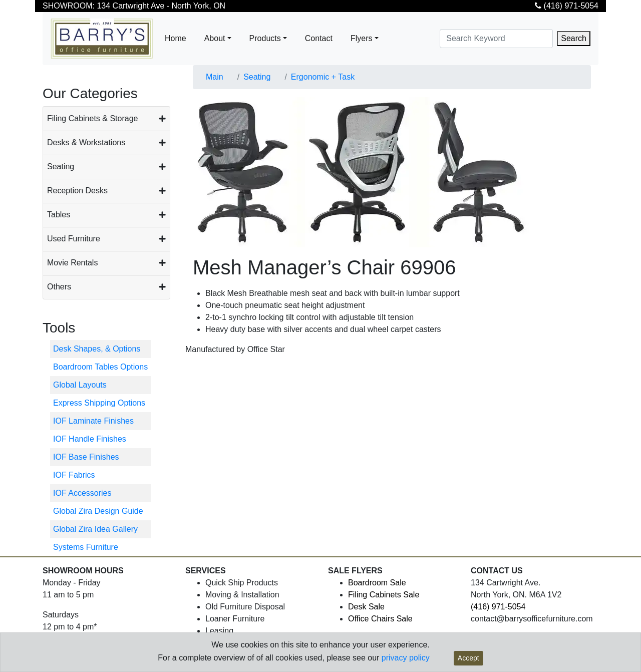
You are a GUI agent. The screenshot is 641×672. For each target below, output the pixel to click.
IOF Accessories (82, 493)
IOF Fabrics (74, 475)
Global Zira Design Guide (98, 511)
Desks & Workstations (86, 142)
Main (215, 77)
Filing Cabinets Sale (384, 595)
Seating (61, 166)
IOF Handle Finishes (90, 439)
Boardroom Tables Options (100, 367)
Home (176, 38)
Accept (468, 658)
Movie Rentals (72, 263)
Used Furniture (74, 239)
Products (265, 38)
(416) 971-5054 (567, 6)
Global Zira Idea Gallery (95, 529)
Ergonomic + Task (323, 77)
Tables (59, 215)
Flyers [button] (362, 38)
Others (59, 287)
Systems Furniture (86, 547)
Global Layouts (80, 385)
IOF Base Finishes (86, 457)
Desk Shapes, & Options (97, 349)
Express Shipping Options (99, 403)
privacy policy (406, 658)
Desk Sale (366, 607)
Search (574, 38)
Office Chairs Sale (380, 619)
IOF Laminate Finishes (93, 421)
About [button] (215, 38)
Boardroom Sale (377, 583)
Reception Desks (77, 191)
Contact (319, 38)
